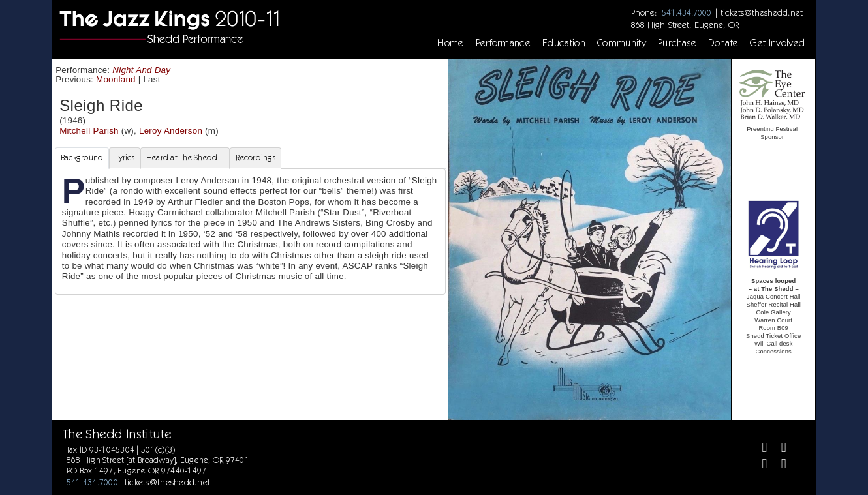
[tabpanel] (250, 232)
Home (450, 43)
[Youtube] (778, 465)
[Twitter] (778, 449)
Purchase (677, 43)
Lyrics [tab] (125, 157)
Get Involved (777, 43)
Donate (723, 43)
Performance (504, 43)
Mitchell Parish (89, 131)
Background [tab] (82, 157)
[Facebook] (759, 449)
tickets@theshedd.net (762, 12)
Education (564, 43)
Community (622, 43)
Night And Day (141, 70)
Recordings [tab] (256, 157)
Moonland (116, 79)
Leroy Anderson (171, 131)
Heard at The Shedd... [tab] (185, 157)
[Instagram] (759, 465)
